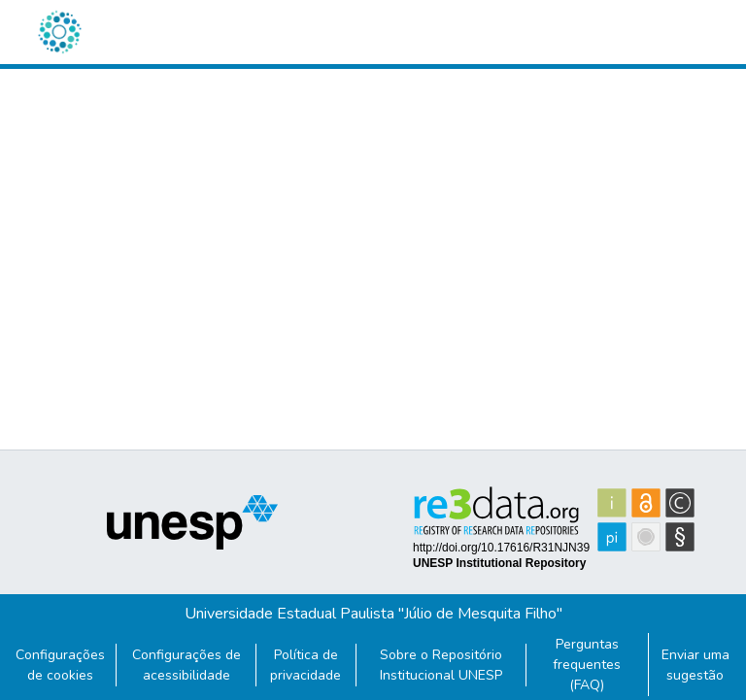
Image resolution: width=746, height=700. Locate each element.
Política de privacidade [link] (305, 665)
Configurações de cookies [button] (60, 665)
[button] (59, 32)
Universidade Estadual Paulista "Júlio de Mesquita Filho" (373, 614)
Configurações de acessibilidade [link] (186, 665)
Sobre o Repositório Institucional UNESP (441, 665)
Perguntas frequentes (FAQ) (587, 665)
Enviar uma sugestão (695, 665)
